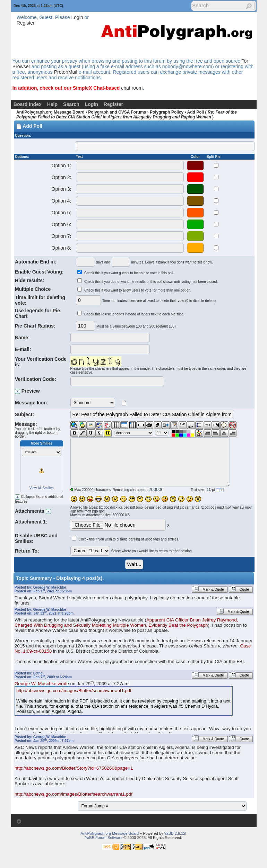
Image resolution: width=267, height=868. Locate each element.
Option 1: (61, 165)
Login (77, 17)
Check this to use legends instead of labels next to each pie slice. (134, 314)
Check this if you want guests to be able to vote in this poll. (129, 273)
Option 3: (61, 189)
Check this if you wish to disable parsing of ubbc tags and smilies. (129, 539)
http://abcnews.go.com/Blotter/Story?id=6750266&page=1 (74, 768)
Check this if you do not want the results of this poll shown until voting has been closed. (151, 282)
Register (26, 23)
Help (52, 104)
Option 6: (61, 224)
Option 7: (61, 236)
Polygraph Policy (167, 112)
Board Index (28, 104)
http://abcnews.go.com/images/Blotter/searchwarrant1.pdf (74, 691)
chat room (132, 88)
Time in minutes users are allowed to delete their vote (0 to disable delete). (160, 301)
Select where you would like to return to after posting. (152, 551)
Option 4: (61, 201)
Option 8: (61, 248)
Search (71, 104)
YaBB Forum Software (104, 838)
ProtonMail (66, 72)
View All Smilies (42, 488)
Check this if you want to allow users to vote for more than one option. (138, 290)
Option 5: (61, 213)
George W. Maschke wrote (42, 684)
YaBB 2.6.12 (175, 833)
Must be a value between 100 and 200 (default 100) (136, 326)
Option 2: (61, 177)
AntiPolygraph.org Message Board (50, 112)
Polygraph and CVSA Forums (117, 112)
